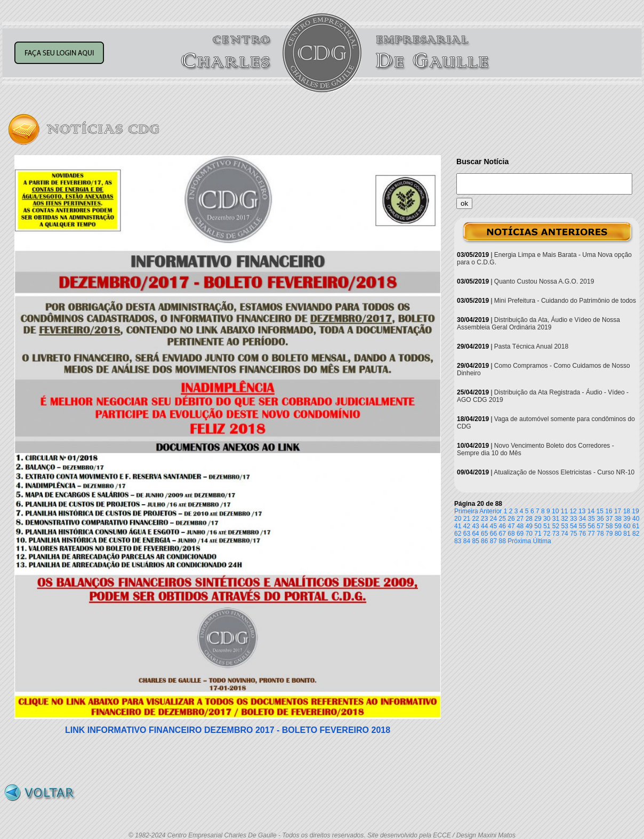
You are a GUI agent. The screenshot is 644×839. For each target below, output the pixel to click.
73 (556, 534)
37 (609, 519)
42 (467, 526)
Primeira (466, 511)
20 (458, 519)
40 (636, 519)
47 (511, 526)
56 (591, 526)
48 (520, 526)
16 (609, 511)
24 (493, 519)
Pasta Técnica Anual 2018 (531, 346)
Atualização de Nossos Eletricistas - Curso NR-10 (564, 472)
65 (484, 534)
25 (502, 519)
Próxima (519, 541)
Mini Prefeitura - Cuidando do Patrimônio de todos (565, 301)
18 (627, 511)
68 (511, 534)
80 (618, 534)
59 (618, 526)
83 (458, 541)
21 (467, 519)
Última (542, 541)
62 (458, 534)
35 (591, 519)
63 (467, 534)
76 (582, 534)
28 (529, 519)
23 (484, 519)
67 (502, 534)
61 (636, 526)
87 (493, 541)
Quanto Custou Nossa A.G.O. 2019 (544, 281)
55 (582, 526)
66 (493, 534)
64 (475, 534)
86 (484, 541)
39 (627, 519)
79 (609, 534)
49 (529, 526)
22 (475, 519)
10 (555, 511)
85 (475, 541)
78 (600, 534)
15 (600, 511)
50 (538, 526)
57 (600, 526)
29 (538, 519)
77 (591, 534)
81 (627, 534)
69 (520, 534)
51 (547, 526)
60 (627, 526)
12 (573, 511)
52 (556, 526)
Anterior (490, 511)
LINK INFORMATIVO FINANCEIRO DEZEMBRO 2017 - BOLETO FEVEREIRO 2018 (228, 730)
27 (520, 519)
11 (564, 511)
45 (493, 526)
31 (556, 519)
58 (609, 526)
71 (538, 534)
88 (502, 541)
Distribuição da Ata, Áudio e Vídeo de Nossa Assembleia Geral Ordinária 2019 (538, 324)
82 (636, 534)
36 (600, 519)
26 (511, 519)
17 (618, 511)
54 (573, 526)
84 (467, 541)
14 (591, 511)
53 (564, 526)
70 (529, 534)
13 (582, 511)
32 (564, 519)
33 (573, 519)
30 (547, 519)
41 (458, 526)
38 (618, 519)
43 (475, 526)
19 (635, 511)
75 (573, 534)
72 (547, 534)
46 (502, 526)
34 (582, 519)
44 (484, 526)
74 (564, 534)
